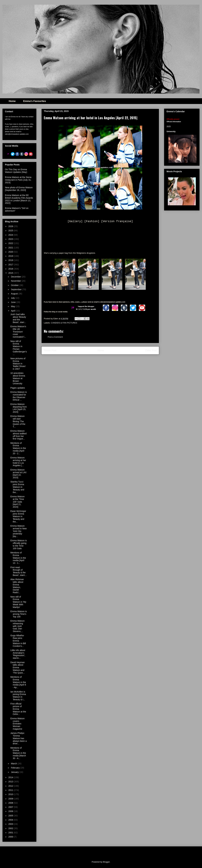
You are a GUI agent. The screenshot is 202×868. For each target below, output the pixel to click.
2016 (11, 269)
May (13, 306)
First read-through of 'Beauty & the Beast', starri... (18, 571)
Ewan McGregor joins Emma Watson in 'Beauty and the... (18, 516)
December (16, 277)
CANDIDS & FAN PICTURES (64, 323)
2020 (11, 252)
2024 (11, 235)
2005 (11, 816)
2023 (11, 239)
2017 (11, 265)
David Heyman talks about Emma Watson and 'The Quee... (18, 668)
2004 (11, 820)
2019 (11, 256)
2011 (11, 790)
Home (12, 101)
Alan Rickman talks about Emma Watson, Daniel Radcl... (17, 586)
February (16, 768)
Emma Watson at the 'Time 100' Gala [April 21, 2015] (17, 502)
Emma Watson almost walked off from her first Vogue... (18, 435)
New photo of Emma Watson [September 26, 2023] (19, 189)
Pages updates (18, 388)
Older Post (151, 350)
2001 (11, 833)
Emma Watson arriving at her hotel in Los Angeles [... (18, 462)
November (16, 281)
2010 (11, 794)
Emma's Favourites (34, 101)
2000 (11, 837)
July (13, 298)
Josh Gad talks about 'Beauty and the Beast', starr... (18, 318)
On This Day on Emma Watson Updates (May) (16, 171)
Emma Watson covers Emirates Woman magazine (17, 724)
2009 (11, 799)
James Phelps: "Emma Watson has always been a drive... (19, 738)
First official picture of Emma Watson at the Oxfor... (18, 709)
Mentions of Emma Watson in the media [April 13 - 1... (18, 558)
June (14, 302)
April (13, 311)
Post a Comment (55, 337)
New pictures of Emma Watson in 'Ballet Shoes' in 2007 (18, 364)
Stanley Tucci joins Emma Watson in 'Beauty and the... (17, 487)
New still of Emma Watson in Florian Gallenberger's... (19, 348)
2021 (11, 248)
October (15, 285)
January (15, 772)
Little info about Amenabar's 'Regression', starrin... (18, 654)
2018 (11, 260)
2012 (11, 786)
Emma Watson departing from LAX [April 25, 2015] (19, 408)
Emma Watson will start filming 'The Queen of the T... (18, 421)
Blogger (106, 862)
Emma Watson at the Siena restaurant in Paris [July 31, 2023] (18, 180)
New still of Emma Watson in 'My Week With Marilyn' (18, 602)
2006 (11, 811)
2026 (11, 226)
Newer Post (50, 350)
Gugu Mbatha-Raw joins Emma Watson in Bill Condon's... (18, 641)
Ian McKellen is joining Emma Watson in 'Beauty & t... (18, 696)
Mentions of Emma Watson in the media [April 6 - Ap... (18, 682)
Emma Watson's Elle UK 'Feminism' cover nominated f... (18, 332)
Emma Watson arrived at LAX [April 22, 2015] (18, 474)
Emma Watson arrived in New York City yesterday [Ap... (18, 531)
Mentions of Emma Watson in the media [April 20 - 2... (18, 448)
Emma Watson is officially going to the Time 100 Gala (19, 544)
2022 (11, 243)
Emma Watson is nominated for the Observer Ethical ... (19, 396)
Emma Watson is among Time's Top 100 (19, 614)
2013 (11, 782)
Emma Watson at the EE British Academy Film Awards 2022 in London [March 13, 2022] (19, 199)
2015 (11, 273)
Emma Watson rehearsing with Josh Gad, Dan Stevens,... (17, 626)
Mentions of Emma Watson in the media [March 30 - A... (18, 753)
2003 (11, 824)
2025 (11, 231)
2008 (11, 803)
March (14, 764)
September (16, 289)
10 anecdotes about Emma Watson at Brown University (18, 378)
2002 (11, 828)
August (15, 294)
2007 (11, 807)
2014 (11, 777)
